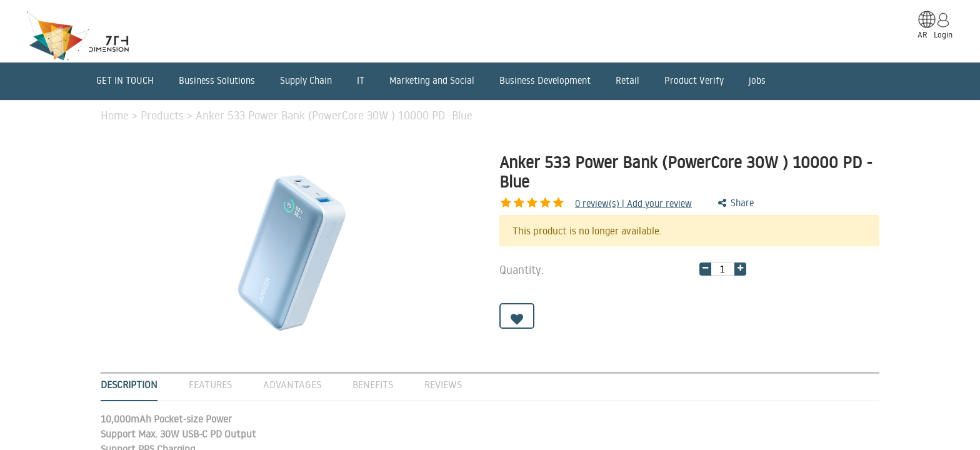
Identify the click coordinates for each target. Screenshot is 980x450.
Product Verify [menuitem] (694, 80)
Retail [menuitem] (627, 80)
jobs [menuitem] (757, 80)
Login (943, 34)
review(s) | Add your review (568, 203)
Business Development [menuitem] (545, 80)
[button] (517, 316)
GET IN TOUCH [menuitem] (125, 80)
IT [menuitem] (361, 80)
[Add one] (740, 269)
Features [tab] (210, 384)
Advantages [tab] (292, 384)
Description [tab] (129, 384)
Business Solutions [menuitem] (217, 80)
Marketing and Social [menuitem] (432, 80)
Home (116, 115)
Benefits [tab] (373, 384)
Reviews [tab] (443, 384)
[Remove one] (705, 269)
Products (164, 115)
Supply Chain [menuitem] (306, 80)
